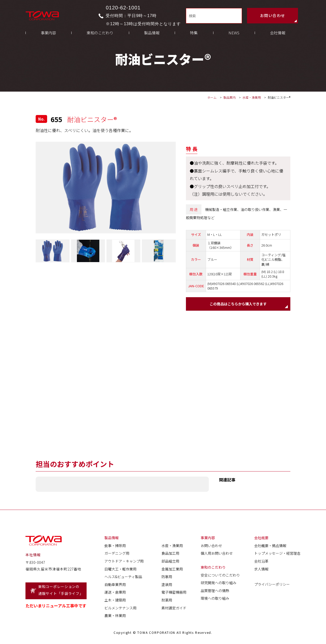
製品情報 (152, 38)
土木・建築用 (115, 601)
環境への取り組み (215, 599)
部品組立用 (170, 562)
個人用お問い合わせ (217, 554)
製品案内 (229, 97)
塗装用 (167, 585)
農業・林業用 (115, 617)
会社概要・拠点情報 (270, 547)
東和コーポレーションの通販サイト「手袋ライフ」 (61, 591)
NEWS (234, 38)
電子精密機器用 (174, 593)
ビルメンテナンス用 (120, 609)
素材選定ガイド (174, 609)
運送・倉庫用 (115, 593)
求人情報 (261, 570)
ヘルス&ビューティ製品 (123, 578)
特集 (194, 38)
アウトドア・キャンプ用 (124, 562)
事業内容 (48, 38)
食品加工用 (170, 554)
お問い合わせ (273, 17)
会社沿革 (261, 562)
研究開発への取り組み (219, 584)
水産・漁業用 (252, 97)
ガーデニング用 (117, 554)
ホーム (212, 97)
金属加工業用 (172, 570)
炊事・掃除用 (115, 547)
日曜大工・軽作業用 (120, 570)
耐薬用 (167, 601)
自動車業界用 (115, 585)
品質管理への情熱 (215, 592)
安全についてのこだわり (220, 576)
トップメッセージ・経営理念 (277, 554)
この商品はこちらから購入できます (238, 304)
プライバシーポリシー (272, 585)
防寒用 (167, 578)
